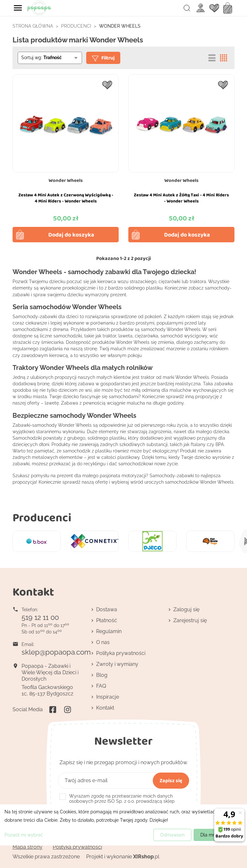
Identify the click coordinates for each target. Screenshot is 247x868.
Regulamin (109, 631)
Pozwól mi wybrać (24, 835)
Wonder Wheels (66, 180)
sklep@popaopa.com (56, 652)
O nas (103, 642)
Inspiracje (108, 697)
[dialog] (123, 825)
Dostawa (107, 609)
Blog (102, 675)
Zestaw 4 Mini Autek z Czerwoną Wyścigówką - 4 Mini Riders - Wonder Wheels (66, 198)
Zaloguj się (186, 609)
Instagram (68, 710)
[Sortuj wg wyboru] (50, 58)
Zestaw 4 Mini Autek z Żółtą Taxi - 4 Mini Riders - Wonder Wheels (181, 198)
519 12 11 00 (40, 617)
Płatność (107, 620)
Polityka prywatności (121, 653)
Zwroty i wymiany (117, 664)
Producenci (42, 517)
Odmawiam (172, 835)
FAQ (101, 686)
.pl (146, 857)
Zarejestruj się (190, 620)
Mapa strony (27, 847)
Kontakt (105, 708)
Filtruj (103, 58)
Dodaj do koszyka (71, 235)
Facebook (53, 710)
